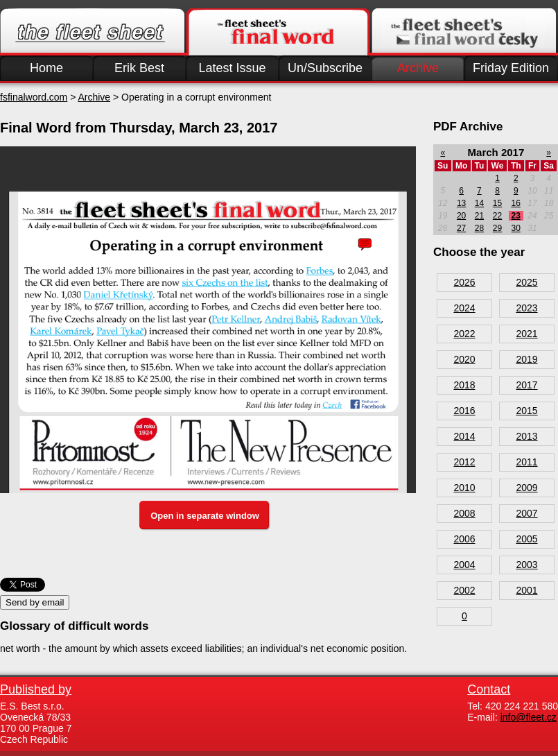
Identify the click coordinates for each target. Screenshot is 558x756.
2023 (526, 308)
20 (461, 216)
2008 (464, 513)
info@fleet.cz (529, 717)
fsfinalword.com (34, 97)
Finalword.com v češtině (464, 32)
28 (479, 228)
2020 (464, 359)
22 (497, 216)
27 (461, 228)
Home (46, 68)
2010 (464, 488)
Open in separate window (205, 516)
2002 (464, 590)
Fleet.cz (92, 32)
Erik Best (139, 68)
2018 (464, 385)
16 (516, 203)
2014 (464, 436)
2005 (526, 539)
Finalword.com (278, 32)
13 (461, 203)
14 (479, 203)
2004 (464, 565)
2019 (526, 359)
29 (497, 228)
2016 (464, 411)
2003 (526, 565)
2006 (464, 539)
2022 (464, 334)
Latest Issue (232, 68)
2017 (526, 385)
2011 (526, 462)
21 (479, 216)
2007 (526, 513)
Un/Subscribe (325, 68)
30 (516, 228)
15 (497, 203)
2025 (526, 282)
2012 (464, 462)
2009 (526, 488)
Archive (418, 68)
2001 (526, 590)
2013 (526, 436)
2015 (526, 411)
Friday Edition (511, 68)
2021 (526, 334)
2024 (464, 308)
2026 (464, 282)
